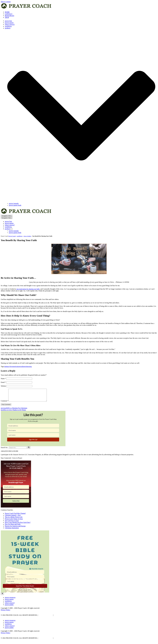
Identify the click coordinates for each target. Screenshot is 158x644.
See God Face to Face (12, 523)
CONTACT (9, 14)
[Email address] (33, 428)
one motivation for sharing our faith (28, 289)
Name (3, 379)
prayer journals (14, 203)
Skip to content (6, 2)
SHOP (7, 17)
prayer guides (9, 607)
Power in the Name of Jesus (14, 521)
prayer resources (10, 600)
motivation (16, 366)
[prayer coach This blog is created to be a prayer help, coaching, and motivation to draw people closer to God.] (26, 9)
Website (3, 386)
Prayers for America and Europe (15, 528)
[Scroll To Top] (2, 596)
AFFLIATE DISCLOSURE (63, 618)
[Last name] (33, 437)
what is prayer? (10, 24)
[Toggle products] (12, 229)
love (11, 366)
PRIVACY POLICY (45, 618)
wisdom (22, 366)
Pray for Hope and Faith (13, 527)
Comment (5, 403)
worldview (8, 26)
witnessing (28, 366)
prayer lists (8, 21)
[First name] (33, 433)
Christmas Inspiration (12, 530)
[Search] (18, 450)
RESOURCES (9, 16)
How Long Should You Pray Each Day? (18, 525)
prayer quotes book (15, 205)
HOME (7, 12)
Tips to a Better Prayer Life (14, 519)
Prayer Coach (12, 236)
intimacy (7, 366)
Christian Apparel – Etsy (13, 518)
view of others (27, 236)
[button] (81, 116)
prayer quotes (9, 23)
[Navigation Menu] (7, 216)
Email (3, 382)
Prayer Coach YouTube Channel (15, 516)
